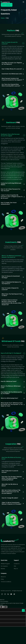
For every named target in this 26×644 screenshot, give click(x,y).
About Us (3, 577)
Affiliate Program (5, 564)
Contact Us (17, 564)
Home (3, 18)
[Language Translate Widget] (7, 5)
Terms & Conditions (6, 582)
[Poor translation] (5, 607)
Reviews (3, 569)
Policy (2, 579)
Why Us (16, 569)
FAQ (15, 566)
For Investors (4, 566)
